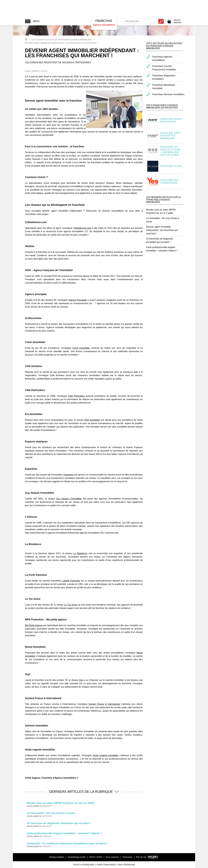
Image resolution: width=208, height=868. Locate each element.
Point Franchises (106, 865)
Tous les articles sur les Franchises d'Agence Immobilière (61, 40)
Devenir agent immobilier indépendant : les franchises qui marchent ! (162, 230)
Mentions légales (57, 857)
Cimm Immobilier (81, 348)
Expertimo (69, 475)
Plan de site (141, 857)
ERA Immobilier (92, 420)
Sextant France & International (104, 704)
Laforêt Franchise (71, 581)
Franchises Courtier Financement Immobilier (164, 68)
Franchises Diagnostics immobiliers (164, 77)
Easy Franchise (127, 865)
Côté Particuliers (76, 396)
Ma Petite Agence (34, 625)
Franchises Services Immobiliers (168, 94)
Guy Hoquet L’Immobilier (69, 499)
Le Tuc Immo (71, 605)
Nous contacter (112, 857)
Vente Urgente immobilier (106, 755)
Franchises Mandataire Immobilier (164, 87)
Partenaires (127, 857)
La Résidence (80, 553)
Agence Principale (78, 300)
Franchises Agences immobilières (162, 58)
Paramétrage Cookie (77, 857)
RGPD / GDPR (96, 857)
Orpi (81, 680)
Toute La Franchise (84, 865)
